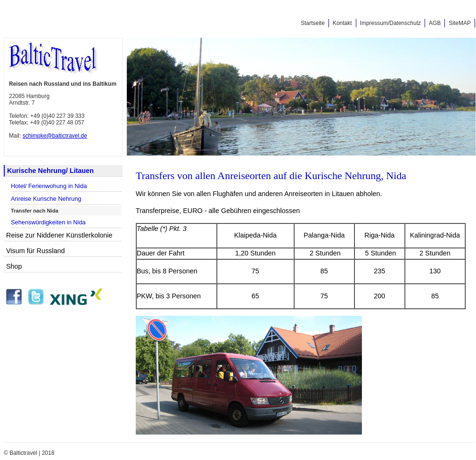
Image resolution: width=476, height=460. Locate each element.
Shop (14, 266)
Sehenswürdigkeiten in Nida (48, 222)
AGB (435, 23)
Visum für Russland (36, 251)
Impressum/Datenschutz (390, 23)
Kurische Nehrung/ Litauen (50, 171)
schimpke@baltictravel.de (55, 136)
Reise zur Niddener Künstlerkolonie (59, 235)
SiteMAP (460, 23)
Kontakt (342, 23)
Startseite (313, 23)
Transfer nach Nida (35, 211)
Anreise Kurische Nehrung (46, 199)
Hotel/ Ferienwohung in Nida (49, 186)
